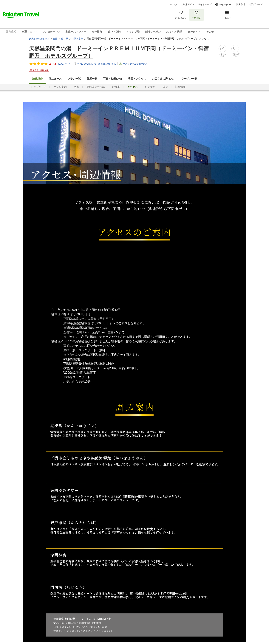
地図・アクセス (137, 79)
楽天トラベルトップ (39, 39)
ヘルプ (174, 4)
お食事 (116, 87)
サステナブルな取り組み (135, 64)
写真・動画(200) (112, 79)
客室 (77, 87)
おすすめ (150, 87)
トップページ (38, 87)
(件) (64, 64)
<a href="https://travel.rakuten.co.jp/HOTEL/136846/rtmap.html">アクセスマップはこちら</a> (134, 274)
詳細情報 (180, 87)
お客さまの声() (164, 79)
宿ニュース (55, 79)
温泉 (165, 87)
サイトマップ (205, 4)
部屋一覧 (92, 79)
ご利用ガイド (188, 4)
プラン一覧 (74, 79)
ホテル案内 (60, 87)
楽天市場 (241, 4)
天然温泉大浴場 (96, 87)
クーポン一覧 (189, 79)
